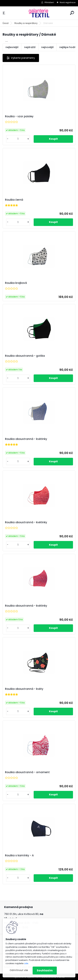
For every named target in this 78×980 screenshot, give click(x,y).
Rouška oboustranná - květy (24, 689)
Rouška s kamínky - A (19, 855)
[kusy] (18, 139)
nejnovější (47, 47)
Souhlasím (45, 970)
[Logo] (39, 13)
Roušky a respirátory (26, 23)
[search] (72, 13)
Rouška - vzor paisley (19, 116)
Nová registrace (68, 2)
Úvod (6, 23)
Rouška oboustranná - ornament (27, 772)
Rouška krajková (16, 283)
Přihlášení (49, 2)
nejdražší (30, 47)
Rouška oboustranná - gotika (25, 356)
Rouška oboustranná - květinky (26, 439)
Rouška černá (14, 200)
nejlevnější (12, 47)
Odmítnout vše (19, 970)
